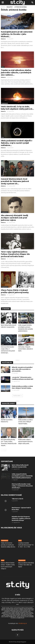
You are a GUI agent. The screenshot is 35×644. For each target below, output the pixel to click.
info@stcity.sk (23, 623)
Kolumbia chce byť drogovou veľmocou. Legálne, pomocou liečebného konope (21, 518)
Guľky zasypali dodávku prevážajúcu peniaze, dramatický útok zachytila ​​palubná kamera (22, 476)
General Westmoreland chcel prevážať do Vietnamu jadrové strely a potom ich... (15, 181)
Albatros (3, 39)
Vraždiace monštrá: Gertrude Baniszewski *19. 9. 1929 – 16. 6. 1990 (26, 545)
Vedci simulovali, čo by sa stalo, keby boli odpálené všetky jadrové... (17, 108)
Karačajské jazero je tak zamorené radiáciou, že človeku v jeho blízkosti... (17, 34)
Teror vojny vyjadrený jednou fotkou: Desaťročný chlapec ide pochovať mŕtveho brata (15, 254)
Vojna (3, 437)
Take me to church (17, 499)
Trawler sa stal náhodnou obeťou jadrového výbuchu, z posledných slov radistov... (16, 72)
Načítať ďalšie (18, 396)
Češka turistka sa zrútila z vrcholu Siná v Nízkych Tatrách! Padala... (26, 422)
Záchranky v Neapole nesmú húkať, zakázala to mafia (26, 349)
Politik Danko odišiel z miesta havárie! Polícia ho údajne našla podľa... (25, 442)
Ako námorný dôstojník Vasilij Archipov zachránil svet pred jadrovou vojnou (14, 218)
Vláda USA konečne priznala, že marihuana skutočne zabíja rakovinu (8, 545)
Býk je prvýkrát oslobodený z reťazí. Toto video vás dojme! (26, 565)
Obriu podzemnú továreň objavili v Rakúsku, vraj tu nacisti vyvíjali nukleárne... (17, 143)
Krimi (3, 29)
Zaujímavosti (5, 103)
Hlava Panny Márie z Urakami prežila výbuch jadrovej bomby (15, 291)
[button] (32, 3)
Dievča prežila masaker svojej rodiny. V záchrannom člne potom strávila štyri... (22, 486)
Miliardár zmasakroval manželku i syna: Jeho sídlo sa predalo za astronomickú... (22, 369)
